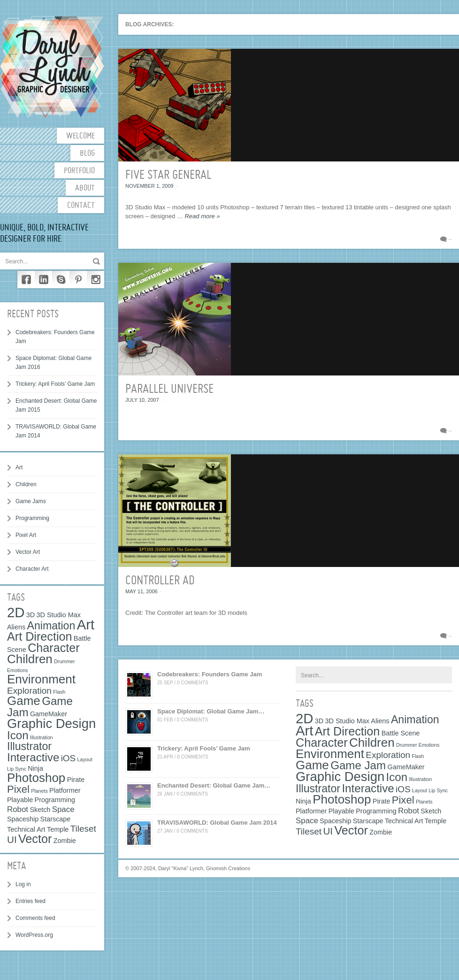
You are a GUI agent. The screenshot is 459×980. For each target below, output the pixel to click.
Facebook (26, 279)
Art (19, 467)
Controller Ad (160, 581)
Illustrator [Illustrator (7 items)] (29, 746)
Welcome (80, 136)
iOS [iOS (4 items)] (69, 758)
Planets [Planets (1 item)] (39, 791)
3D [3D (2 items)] (31, 615)
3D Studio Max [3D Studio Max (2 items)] (59, 615)
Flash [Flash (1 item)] (59, 692)
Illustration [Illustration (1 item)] (42, 737)
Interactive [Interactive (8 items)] (33, 757)
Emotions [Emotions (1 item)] (17, 670)
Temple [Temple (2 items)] (58, 829)
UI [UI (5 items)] (12, 839)
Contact (81, 206)
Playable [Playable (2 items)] (20, 800)
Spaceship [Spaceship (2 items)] (23, 819)
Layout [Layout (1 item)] (85, 759)
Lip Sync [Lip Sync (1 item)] (17, 769)
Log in (23, 884)
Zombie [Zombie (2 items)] (65, 841)
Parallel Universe (169, 390)
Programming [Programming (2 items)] (55, 800)
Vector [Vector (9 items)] (35, 839)
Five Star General (168, 176)
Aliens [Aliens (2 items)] (16, 627)
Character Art (32, 569)
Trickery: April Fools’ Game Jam (55, 384)
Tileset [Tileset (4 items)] (83, 829)
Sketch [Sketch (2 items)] (40, 810)
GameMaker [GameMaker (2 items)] (49, 714)
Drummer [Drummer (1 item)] (64, 661)
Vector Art (28, 552)
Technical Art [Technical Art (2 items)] (26, 829)
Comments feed (35, 918)
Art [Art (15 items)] (86, 624)
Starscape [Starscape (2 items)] (56, 819)
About (85, 188)
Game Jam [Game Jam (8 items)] (358, 765)
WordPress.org (34, 935)
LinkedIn (43, 279)
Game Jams (31, 501)
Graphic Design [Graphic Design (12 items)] (51, 724)
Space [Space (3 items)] (63, 809)
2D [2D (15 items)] (16, 612)
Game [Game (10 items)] (24, 701)
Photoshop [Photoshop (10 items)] (36, 778)
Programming (32, 518)
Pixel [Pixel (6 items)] (18, 789)
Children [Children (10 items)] (30, 659)
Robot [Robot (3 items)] (18, 809)
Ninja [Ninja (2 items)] (35, 768)
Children (26, 484)
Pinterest (78, 279)
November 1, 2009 (149, 186)
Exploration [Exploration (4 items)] (29, 691)
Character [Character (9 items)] (54, 648)
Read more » (202, 216)
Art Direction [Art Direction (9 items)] (39, 636)
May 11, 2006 (142, 591)
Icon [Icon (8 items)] (18, 735)
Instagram (96, 279)
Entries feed (31, 901)
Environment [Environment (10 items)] (41, 679)
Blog (87, 154)
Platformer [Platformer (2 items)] (65, 790)
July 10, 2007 (142, 400)
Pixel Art (26, 535)
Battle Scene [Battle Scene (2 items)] (401, 733)
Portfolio (79, 171)
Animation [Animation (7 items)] (51, 626)
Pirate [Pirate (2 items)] (76, 780)
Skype (61, 279)
